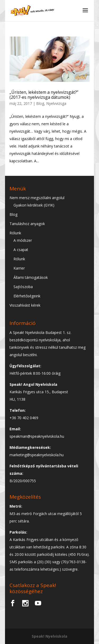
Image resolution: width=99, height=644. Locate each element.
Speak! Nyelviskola (49, 636)
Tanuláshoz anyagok (27, 224)
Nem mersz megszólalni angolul (37, 198)
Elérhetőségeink (27, 296)
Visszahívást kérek (25, 305)
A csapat (21, 250)
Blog (40, 103)
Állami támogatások (31, 277)
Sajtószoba (23, 287)
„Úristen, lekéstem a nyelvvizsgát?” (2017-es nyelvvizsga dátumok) (44, 95)
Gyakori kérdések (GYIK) (34, 205)
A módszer (23, 240)
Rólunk (15, 233)
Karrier (19, 268)
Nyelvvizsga (56, 103)
